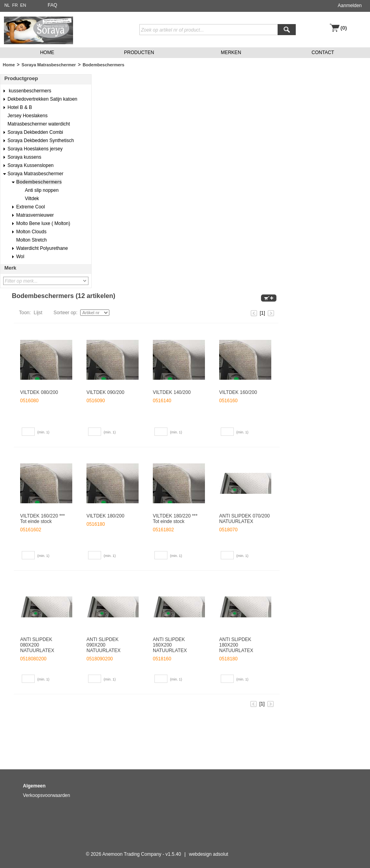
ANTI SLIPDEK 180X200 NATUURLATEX (236, 645)
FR (15, 5)
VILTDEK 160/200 (238, 392)
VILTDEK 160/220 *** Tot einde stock (42, 519)
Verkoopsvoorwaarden (46, 795)
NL (7, 5)
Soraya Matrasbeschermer (49, 65)
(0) (344, 28)
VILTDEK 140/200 (172, 392)
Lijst (38, 313)
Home (9, 65)
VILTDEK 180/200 (105, 516)
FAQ (53, 5)
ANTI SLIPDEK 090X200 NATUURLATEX (103, 645)
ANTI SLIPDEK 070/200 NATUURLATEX (244, 519)
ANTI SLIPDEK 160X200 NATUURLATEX (170, 645)
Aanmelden (350, 6)
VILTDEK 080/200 (39, 392)
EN (23, 5)
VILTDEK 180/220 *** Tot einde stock (175, 519)
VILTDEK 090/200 (105, 392)
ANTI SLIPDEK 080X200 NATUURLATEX (37, 645)
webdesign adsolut (209, 854)
